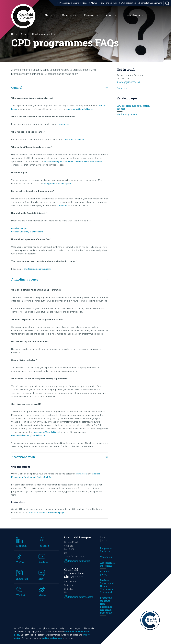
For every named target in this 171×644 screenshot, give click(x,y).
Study (50, 15)
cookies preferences (52, 638)
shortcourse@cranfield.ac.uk (80, 109)
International (134, 15)
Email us (122, 88)
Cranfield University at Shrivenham (27, 232)
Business (70, 15)
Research (91, 15)
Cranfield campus (19, 228)
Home (14, 34)
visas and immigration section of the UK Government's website (73, 161)
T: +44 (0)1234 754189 (128, 82)
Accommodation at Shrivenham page (46, 513)
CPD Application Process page (57, 183)
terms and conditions (74, 139)
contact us (64, 124)
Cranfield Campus (78, 537)
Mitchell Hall (82, 474)
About (111, 15)
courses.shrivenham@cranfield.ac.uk (28, 435)
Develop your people (43, 34)
